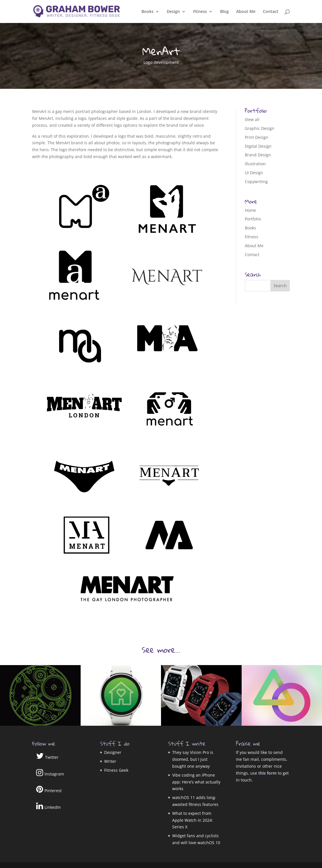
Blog (224, 12)
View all (252, 119)
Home (250, 210)
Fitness (200, 12)
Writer (110, 761)
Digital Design (258, 146)
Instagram (50, 773)
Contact (271, 12)
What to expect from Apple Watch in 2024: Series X (193, 820)
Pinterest (49, 789)
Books (148, 12)
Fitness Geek (116, 770)
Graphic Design (260, 128)
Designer (113, 752)
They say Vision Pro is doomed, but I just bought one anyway (193, 759)
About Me (246, 12)
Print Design (257, 137)
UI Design (254, 173)
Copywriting (256, 182)
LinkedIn (49, 806)
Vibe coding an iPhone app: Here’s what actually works (196, 782)
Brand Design (258, 155)
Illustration (255, 164)
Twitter (47, 756)
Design (173, 12)
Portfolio (253, 219)
